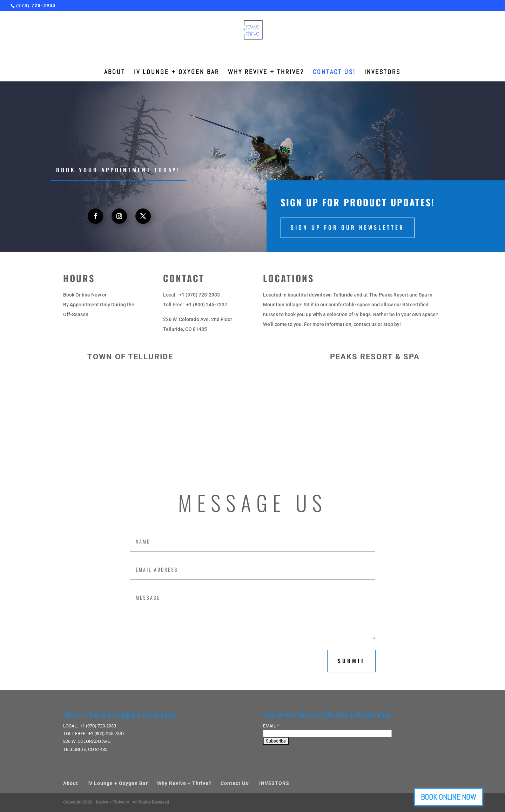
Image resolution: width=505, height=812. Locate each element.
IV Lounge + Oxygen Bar (177, 73)
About (115, 73)
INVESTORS (382, 73)
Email (271, 726)
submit (351, 661)
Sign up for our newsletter (348, 227)
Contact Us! (334, 73)
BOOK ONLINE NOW (464, 797)
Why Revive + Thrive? (266, 73)
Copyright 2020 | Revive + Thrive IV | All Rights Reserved (116, 802)
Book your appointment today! (118, 170)
